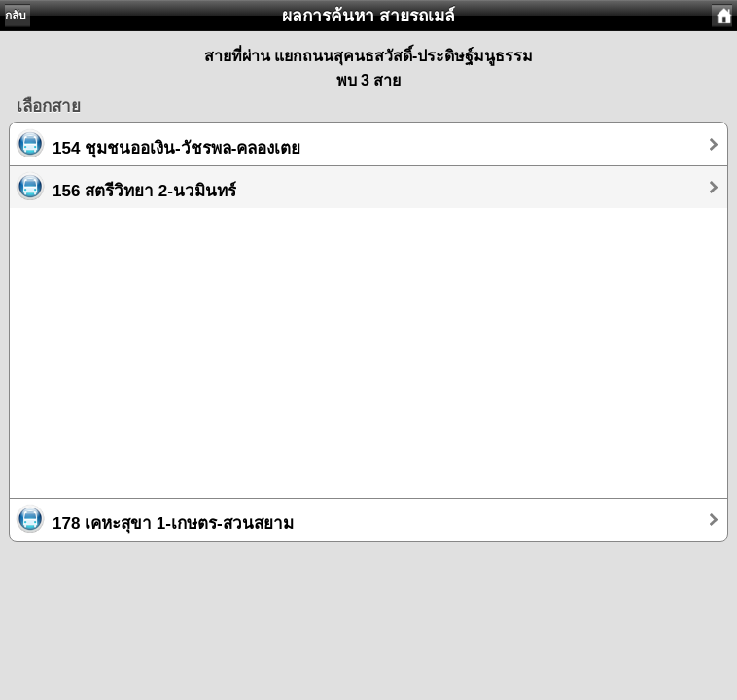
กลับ (16, 16)
